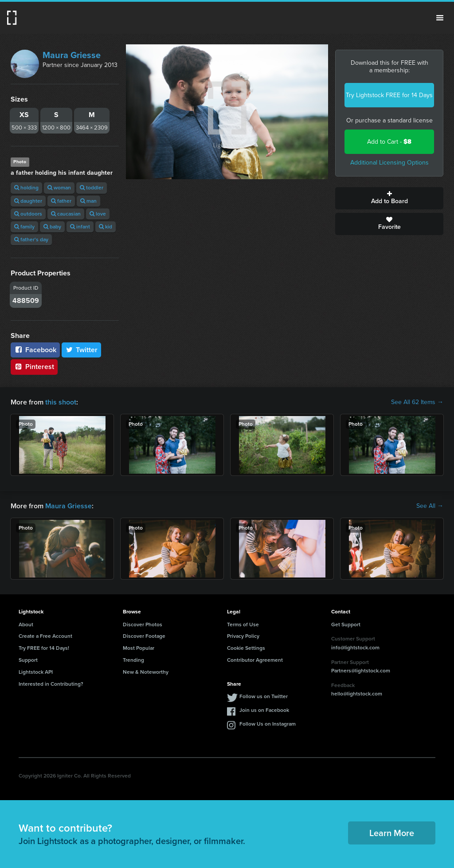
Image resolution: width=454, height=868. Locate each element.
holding (26, 188)
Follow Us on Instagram (268, 724)
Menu (440, 18)
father (61, 201)
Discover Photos (143, 624)
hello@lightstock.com (357, 694)
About (26, 624)
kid (106, 227)
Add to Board (389, 198)
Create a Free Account (45, 636)
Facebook (35, 350)
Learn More (392, 833)
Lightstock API (36, 672)
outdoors (28, 214)
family (24, 227)
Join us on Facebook (264, 710)
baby (52, 227)
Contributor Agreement (255, 660)
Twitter (82, 350)
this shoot (61, 402)
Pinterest (34, 367)
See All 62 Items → (417, 402)
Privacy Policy (243, 636)
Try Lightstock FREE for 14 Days (389, 95)
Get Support (346, 624)
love (98, 214)
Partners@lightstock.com (361, 671)
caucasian (66, 214)
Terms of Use (243, 624)
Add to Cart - (389, 142)
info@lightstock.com (355, 648)
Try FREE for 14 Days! (44, 648)
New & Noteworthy (146, 672)
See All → (430, 506)
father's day (31, 240)
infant (80, 227)
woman (59, 188)
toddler (92, 188)
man (88, 201)
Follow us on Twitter (264, 696)
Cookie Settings (246, 648)
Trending (133, 660)
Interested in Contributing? (51, 684)
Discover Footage (144, 636)
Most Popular (139, 648)
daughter (28, 201)
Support (28, 660)
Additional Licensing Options (389, 163)
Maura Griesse (72, 55)
